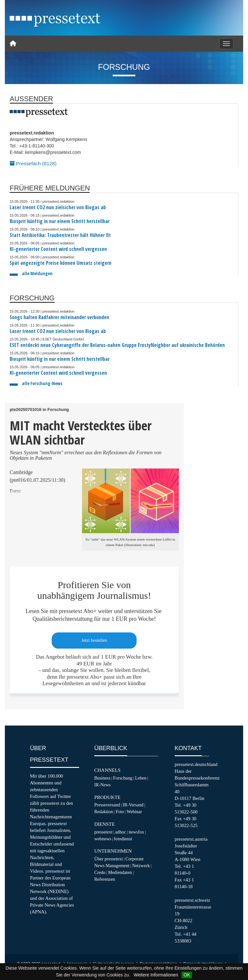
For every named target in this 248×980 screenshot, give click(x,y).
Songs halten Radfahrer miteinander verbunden (59, 317)
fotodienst (123, 839)
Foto (120, 812)
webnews (103, 839)
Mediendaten (120, 872)
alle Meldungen (37, 273)
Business (102, 778)
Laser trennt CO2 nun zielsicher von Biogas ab (58, 207)
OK (187, 975)
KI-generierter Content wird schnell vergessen (58, 249)
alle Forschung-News (42, 383)
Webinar (134, 812)
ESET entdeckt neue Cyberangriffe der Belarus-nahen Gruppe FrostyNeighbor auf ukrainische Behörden (117, 345)
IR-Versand (133, 805)
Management (118, 866)
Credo (100, 872)
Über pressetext (108, 859)
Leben (141, 778)
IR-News (103, 785)
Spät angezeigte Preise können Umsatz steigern (61, 263)
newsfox (137, 832)
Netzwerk (141, 866)
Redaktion (104, 812)
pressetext (103, 832)
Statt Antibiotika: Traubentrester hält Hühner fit (60, 235)
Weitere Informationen (156, 975)
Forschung (123, 778)
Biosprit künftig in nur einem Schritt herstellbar (60, 221)
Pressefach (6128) (33, 163)
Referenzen (105, 879)
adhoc (121, 832)
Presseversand (107, 805)
